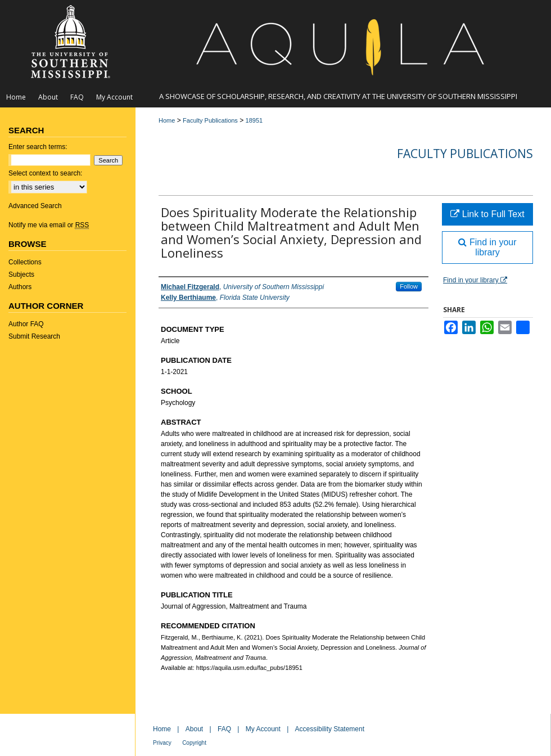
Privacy (162, 743)
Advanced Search (35, 206)
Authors (20, 287)
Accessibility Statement (330, 729)
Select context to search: (45, 173)
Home (167, 120)
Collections (25, 262)
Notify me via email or (49, 225)
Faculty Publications (210, 120)
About (194, 729)
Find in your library (487, 247)
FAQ (224, 729)
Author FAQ (26, 324)
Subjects (21, 274)
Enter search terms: (38, 147)
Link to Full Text (487, 214)
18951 (254, 120)
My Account (263, 729)
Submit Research (34, 336)
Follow (409, 286)
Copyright (194, 743)
